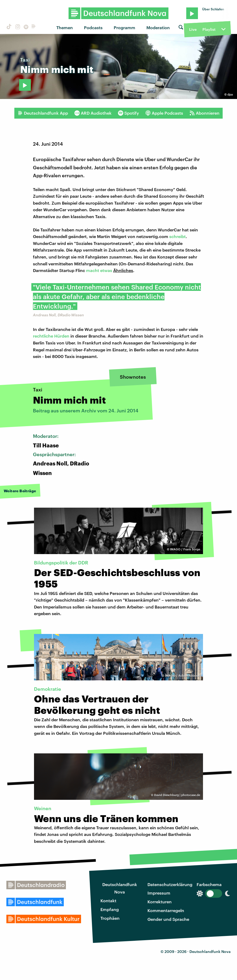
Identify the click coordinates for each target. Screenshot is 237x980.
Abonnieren (204, 113)
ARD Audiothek (93, 113)
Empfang (110, 909)
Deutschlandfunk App (43, 113)
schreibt (177, 236)
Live (193, 29)
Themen (65, 27)
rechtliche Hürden (51, 336)
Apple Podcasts (164, 113)
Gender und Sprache (168, 919)
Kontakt (108, 901)
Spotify (128, 113)
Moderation (158, 27)
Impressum (159, 893)
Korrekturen (160, 902)
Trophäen (110, 918)
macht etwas (100, 270)
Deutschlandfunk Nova (120, 888)
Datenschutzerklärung (170, 884)
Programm (124, 27)
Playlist (209, 29)
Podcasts (93, 27)
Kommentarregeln (166, 910)
